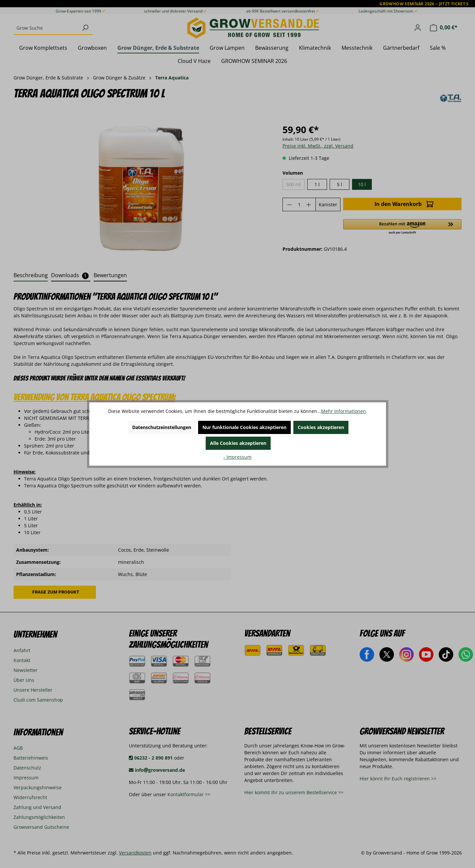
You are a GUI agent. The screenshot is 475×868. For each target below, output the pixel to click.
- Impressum (237, 457)
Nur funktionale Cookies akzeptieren (244, 427)
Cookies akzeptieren (321, 427)
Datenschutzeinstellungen (162, 427)
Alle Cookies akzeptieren (238, 443)
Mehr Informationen (343, 411)
